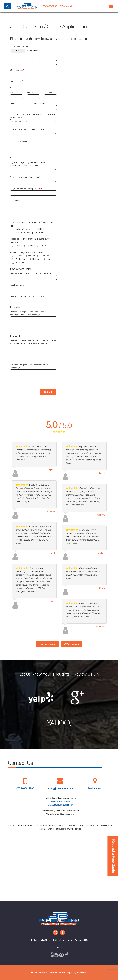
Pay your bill (66, 6)
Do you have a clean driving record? (25, 177)
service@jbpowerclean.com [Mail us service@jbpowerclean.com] (60, 789)
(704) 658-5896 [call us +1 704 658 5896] (49, 6)
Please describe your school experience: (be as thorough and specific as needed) (30, 313)
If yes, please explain (19, 141)
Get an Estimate (64, 940)
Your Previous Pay (18, 285)
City (12, 93)
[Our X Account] (56, 932)
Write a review (71, 644)
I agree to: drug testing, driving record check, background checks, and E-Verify (29, 164)
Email (13, 104)
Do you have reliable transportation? (26, 189)
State (30, 93)
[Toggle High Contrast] (8, 6)
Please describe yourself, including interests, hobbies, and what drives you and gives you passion (33, 342)
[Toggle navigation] (111, 6)
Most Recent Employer (20, 273)
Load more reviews (47, 644)
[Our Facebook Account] (62, 932)
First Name (15, 58)
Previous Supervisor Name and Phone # (27, 296)
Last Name (38, 58)
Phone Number (40, 104)
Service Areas (95, 789)
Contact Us (82, 940)
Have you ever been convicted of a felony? (28, 129)
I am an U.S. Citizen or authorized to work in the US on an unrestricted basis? (33, 116)
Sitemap (47, 940)
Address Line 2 (16, 81)
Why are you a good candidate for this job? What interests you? (31, 366)
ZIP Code (48, 93)
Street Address (17, 70)
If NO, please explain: (19, 201)
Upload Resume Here (19, 46)
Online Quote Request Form (60, 805)
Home (35, 940)
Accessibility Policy (59, 947)
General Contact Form (60, 802)
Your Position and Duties (44, 273)
